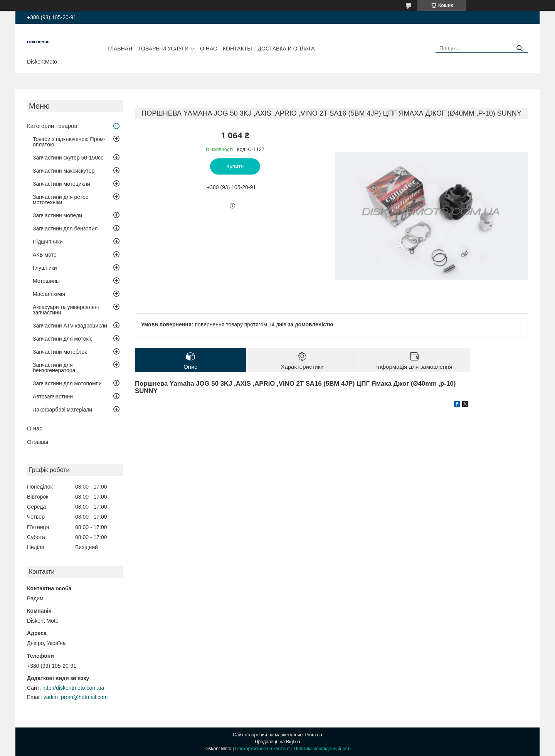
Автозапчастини (53, 396)
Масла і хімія (49, 294)
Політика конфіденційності (322, 749)
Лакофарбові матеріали (62, 410)
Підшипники (48, 242)
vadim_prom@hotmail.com (76, 697)
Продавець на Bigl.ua (277, 742)
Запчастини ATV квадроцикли (70, 326)
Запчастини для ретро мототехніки (61, 200)
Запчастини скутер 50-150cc (68, 158)
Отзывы (38, 442)
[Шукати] (519, 48)
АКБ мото (45, 255)
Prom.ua (314, 735)
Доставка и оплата (286, 49)
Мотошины (46, 281)
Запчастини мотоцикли (61, 184)
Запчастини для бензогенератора (54, 368)
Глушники (45, 268)
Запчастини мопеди (57, 215)
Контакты (237, 49)
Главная (120, 49)
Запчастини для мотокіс (63, 339)
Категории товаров (52, 126)
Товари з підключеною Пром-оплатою (69, 142)
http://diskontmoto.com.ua (73, 688)
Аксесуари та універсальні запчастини (66, 310)
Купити (235, 166)
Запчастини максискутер (64, 171)
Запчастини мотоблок (60, 352)
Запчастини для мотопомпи (67, 383)
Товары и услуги (163, 49)
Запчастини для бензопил (65, 228)
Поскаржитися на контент (262, 749)
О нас (209, 49)
